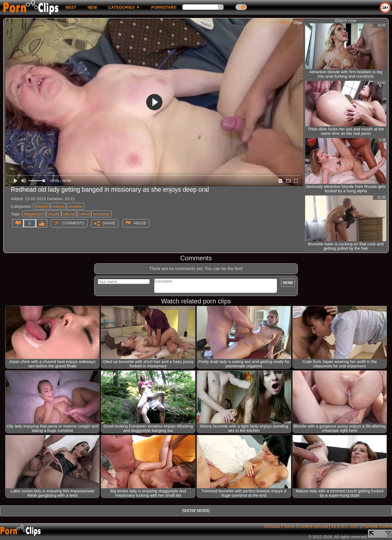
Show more (196, 511)
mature (58, 206)
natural (69, 214)
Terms (289, 526)
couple (54, 214)
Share (109, 223)
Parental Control (377, 526)
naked (84, 214)
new (92, 7)
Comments (73, 223)
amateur (75, 206)
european (101, 214)
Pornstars (164, 7)
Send (288, 283)
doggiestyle (34, 214)
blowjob (42, 206)
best (71, 7)
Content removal (313, 526)
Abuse (140, 223)
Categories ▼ (124, 7)
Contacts (272, 526)
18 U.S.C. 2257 (345, 526)
